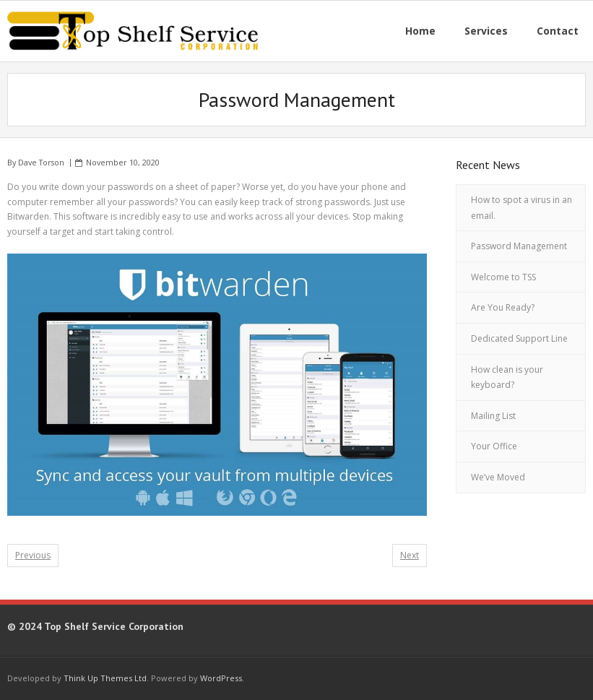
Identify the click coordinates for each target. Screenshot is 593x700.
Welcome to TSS (503, 277)
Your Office (494, 446)
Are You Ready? (503, 307)
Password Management (519, 246)
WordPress (221, 678)
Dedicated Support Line (519, 338)
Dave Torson (41, 162)
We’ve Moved (498, 477)
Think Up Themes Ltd (105, 678)
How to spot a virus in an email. (521, 208)
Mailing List (493, 416)
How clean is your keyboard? (507, 377)
